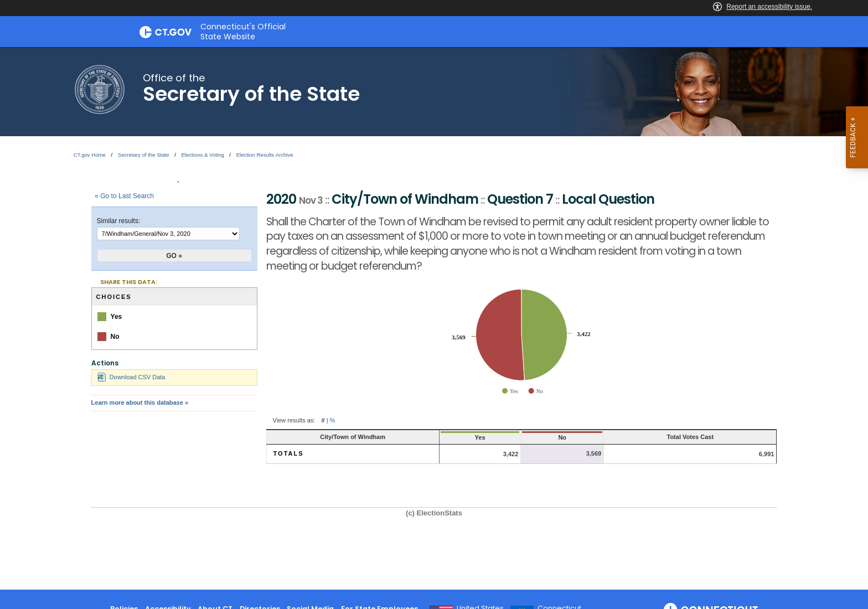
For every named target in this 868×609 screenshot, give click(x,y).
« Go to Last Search (124, 196)
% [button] (333, 420)
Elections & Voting (202, 155)
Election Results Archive (265, 155)
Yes (480, 437)
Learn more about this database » (140, 402)
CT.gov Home (90, 155)
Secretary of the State (144, 155)
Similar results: (119, 221)
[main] (434, 318)
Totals (289, 453)
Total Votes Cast (691, 437)
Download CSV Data (131, 377)
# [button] (323, 420)
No (562, 437)
